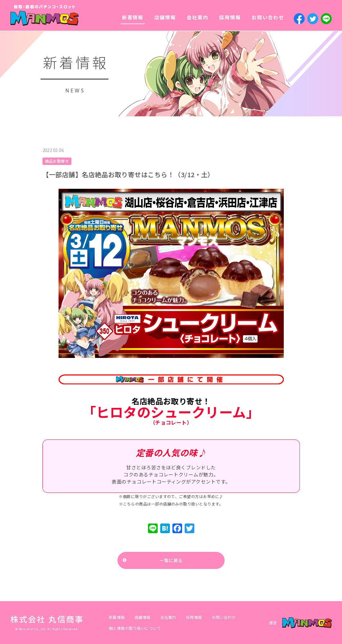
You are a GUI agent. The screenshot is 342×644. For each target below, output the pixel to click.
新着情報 (133, 17)
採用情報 (230, 17)
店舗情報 (165, 17)
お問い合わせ (268, 17)
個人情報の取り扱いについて (135, 628)
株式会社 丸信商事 (47, 619)
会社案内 (197, 17)
